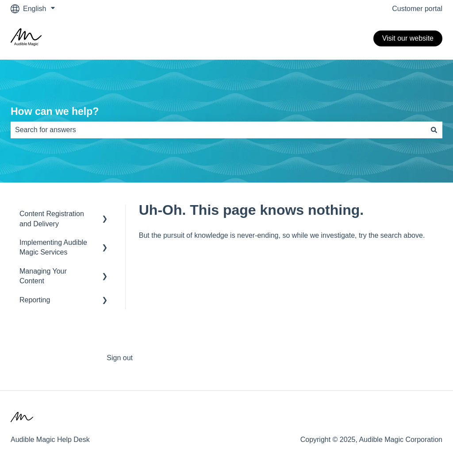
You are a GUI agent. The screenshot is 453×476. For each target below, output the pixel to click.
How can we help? (55, 111)
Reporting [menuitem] (35, 300)
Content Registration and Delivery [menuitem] (52, 219)
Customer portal (417, 9)
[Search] (434, 130)
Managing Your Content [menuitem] (43, 276)
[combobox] (218, 130)
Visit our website (408, 38)
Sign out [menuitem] (120, 358)
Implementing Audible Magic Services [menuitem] (53, 247)
